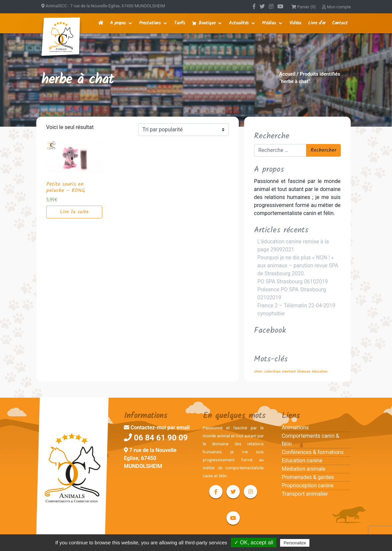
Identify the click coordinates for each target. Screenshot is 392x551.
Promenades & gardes (308, 477)
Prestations (150, 23)
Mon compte (336, 7)
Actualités (239, 23)
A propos (118, 23)
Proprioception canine (308, 485)
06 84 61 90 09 (156, 438)
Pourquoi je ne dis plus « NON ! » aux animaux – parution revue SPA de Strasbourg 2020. (298, 265)
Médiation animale (304, 469)
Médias (269, 23)
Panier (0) (304, 7)
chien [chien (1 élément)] (258, 371)
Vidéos (295, 23)
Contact (340, 23)
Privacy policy (327, 543)
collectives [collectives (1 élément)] (272, 371)
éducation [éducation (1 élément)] (320, 371)
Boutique (207, 23)
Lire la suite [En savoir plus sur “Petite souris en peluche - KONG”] (74, 212)
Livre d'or (317, 23)
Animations (295, 427)
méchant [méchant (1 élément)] (289, 371)
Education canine (302, 460)
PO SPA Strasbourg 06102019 (293, 281)
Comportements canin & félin (311, 440)
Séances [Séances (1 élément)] (304, 371)
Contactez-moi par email (157, 427)
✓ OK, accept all (254, 542)
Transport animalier (305, 494)
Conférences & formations (313, 452)
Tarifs (180, 23)
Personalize (295, 543)
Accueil (287, 74)
